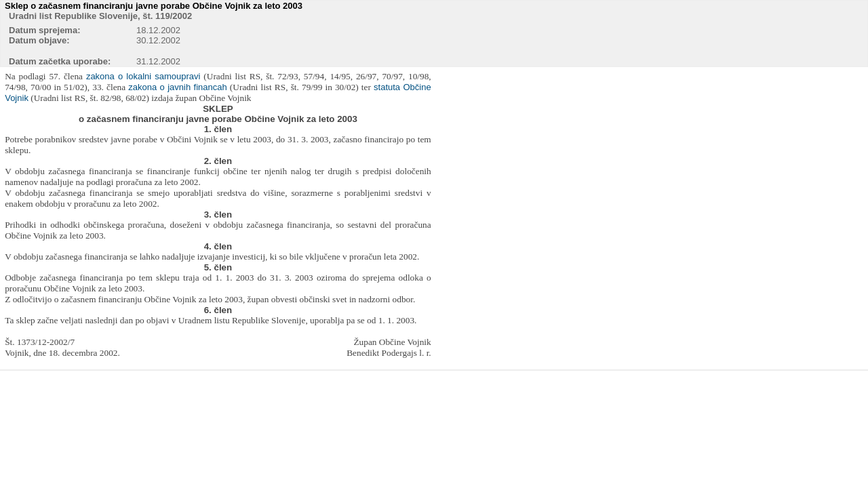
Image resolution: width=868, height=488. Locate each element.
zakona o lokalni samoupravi (143, 76)
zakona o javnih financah (177, 87)
